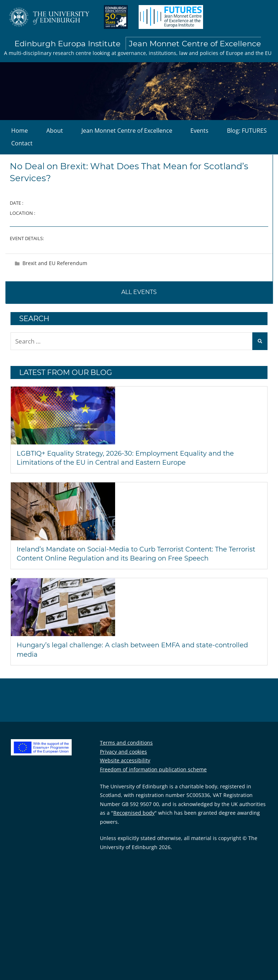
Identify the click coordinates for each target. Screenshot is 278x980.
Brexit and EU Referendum (55, 263)
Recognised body (134, 813)
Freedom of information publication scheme (153, 769)
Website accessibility (125, 760)
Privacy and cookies (123, 752)
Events (199, 131)
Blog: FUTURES (247, 131)
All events (139, 292)
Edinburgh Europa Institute (138, 44)
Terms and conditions (126, 743)
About (55, 131)
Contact (22, 143)
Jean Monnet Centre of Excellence (127, 131)
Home (20, 131)
